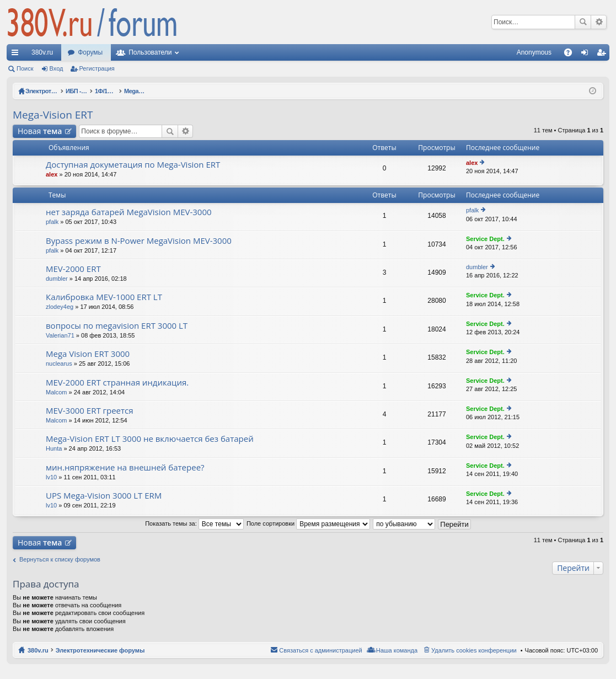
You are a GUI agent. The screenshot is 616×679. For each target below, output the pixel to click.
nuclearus (59, 363)
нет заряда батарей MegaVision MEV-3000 (129, 212)
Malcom (57, 392)
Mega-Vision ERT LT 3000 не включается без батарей (150, 439)
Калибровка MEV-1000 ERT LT (104, 297)
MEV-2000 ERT (73, 269)
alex (52, 174)
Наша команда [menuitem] (397, 650)
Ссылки (17, 55)
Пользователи (150, 52)
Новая (40, 131)
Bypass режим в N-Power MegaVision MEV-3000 (139, 241)
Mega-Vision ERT (53, 115)
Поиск (583, 22)
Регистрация (97, 68)
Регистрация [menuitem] (603, 55)
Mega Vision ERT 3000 (88, 354)
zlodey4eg (60, 307)
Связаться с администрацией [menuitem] (320, 650)
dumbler (57, 279)
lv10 (51, 477)
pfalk (52, 222)
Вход (57, 68)
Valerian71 (60, 335)
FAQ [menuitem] (572, 55)
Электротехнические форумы (100, 650)
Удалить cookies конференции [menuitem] (474, 650)
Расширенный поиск (599, 22)
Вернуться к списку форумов (60, 559)
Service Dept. (485, 239)
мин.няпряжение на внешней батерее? (125, 467)
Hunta (54, 448)
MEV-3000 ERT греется (90, 411)
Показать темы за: (194, 523)
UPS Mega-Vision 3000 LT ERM (104, 496)
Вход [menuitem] (587, 55)
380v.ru (42, 52)
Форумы (90, 52)
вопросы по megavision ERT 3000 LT (117, 326)
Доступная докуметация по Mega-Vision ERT (133, 165)
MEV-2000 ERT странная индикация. (117, 383)
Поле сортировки (308, 523)
